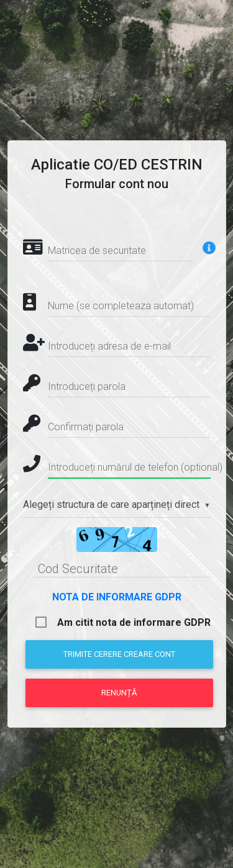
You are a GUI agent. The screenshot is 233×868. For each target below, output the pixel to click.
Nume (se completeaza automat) (121, 306)
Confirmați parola (86, 427)
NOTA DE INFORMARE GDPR (117, 597)
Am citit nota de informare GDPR (134, 622)
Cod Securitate (78, 569)
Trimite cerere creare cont (119, 654)
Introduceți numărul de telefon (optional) (135, 467)
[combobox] (117, 505)
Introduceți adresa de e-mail (109, 346)
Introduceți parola (87, 387)
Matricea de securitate (97, 251)
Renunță (119, 693)
